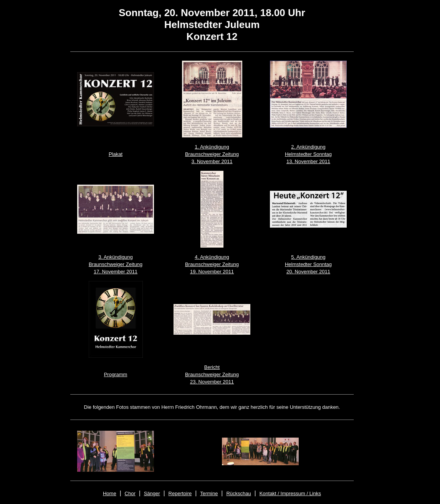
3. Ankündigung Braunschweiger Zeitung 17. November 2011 (116, 264)
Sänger (152, 493)
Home (110, 493)
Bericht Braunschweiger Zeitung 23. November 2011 (212, 374)
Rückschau (238, 493)
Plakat (116, 154)
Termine (209, 493)
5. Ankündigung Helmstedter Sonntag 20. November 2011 (308, 264)
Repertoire (180, 493)
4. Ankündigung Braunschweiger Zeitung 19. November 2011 (212, 264)
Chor (130, 493)
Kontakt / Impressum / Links (290, 493)
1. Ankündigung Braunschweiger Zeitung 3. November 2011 (212, 154)
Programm (116, 374)
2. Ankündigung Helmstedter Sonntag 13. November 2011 (308, 154)
